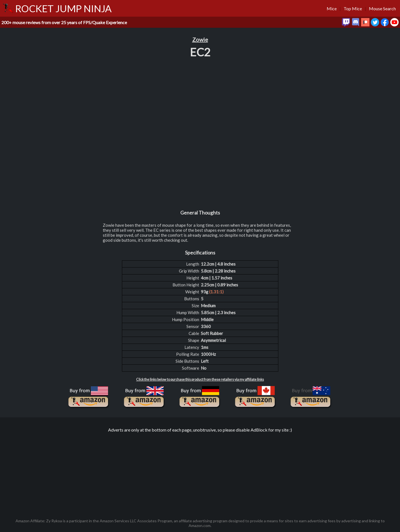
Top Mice (353, 8)
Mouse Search (382, 8)
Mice (332, 8)
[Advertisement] (200, 473)
